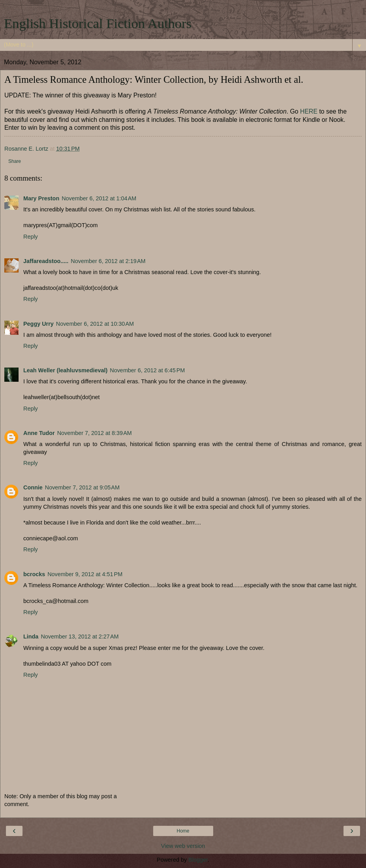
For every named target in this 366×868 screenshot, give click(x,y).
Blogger (198, 860)
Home (183, 831)
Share (15, 161)
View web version (183, 846)
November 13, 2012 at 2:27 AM (80, 637)
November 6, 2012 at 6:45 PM (147, 370)
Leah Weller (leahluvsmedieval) (65, 370)
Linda (31, 637)
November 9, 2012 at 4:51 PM (85, 574)
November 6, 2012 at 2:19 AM (108, 261)
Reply (31, 237)
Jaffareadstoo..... (46, 261)
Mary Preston (41, 198)
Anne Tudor (39, 433)
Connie (33, 487)
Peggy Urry (38, 324)
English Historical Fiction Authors (98, 23)
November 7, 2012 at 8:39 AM (95, 433)
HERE (309, 111)
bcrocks (34, 574)
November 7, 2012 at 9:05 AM (82, 487)
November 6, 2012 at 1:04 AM (99, 198)
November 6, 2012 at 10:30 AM (95, 324)
